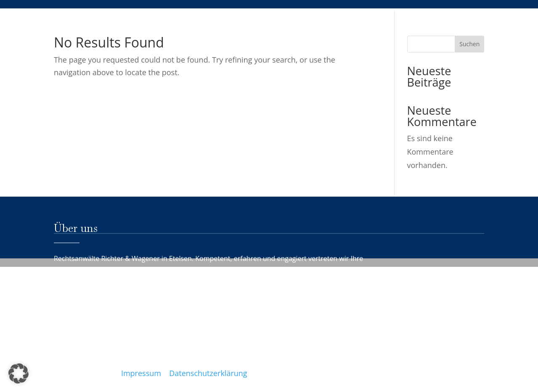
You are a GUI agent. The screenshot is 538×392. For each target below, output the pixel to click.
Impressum (141, 373)
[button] (19, 374)
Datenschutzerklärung (208, 373)
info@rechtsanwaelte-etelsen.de (194, 360)
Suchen (469, 44)
